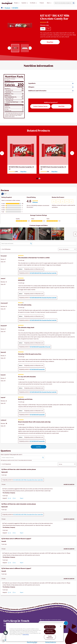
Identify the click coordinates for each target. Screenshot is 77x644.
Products (42, 3)
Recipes (17, 3)
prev (9, 48)
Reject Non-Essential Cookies (50, 632)
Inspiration (25, 3)
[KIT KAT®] (15, 8)
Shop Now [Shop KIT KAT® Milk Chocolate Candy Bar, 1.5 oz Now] (23, 172)
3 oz (49, 29)
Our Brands (33, 3)
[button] (2, 153)
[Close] (61, 626)
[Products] (7, 8)
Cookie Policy (26, 635)
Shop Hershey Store (32, 642)
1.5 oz (43, 29)
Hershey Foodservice (51, 642)
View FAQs (61, 106)
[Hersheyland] (2, 8)
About (49, 3)
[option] (20, 26)
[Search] (74, 3)
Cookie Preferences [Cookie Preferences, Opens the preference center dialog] (50, 637)
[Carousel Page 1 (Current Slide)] (37, 178)
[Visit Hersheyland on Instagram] (5, 640)
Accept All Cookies (50, 627)
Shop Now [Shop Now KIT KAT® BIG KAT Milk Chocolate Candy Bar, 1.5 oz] (50, 42)
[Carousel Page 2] (39, 178)
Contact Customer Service (40, 106)
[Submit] (74, 3)
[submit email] (66, 623)
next (30, 48)
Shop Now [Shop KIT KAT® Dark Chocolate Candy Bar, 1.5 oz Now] (54, 172)
